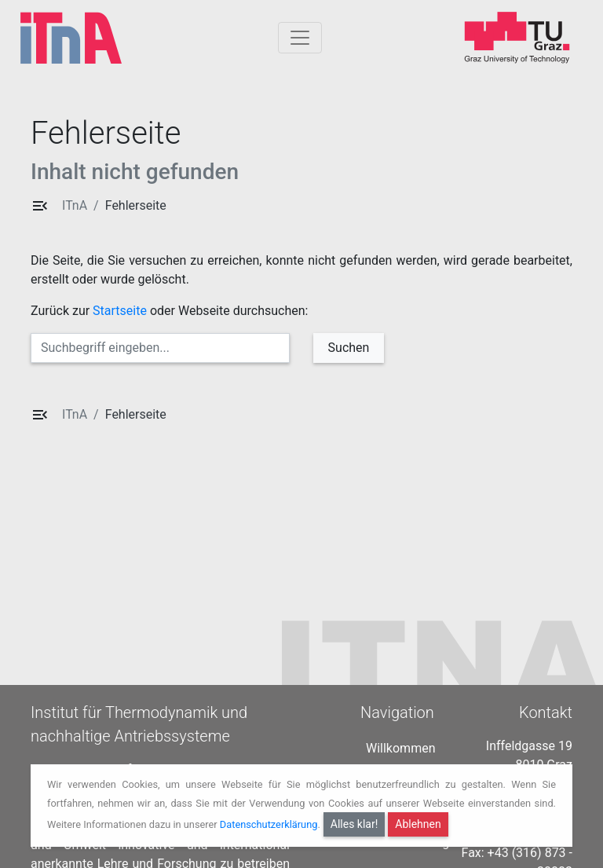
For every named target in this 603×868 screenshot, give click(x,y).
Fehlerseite (136, 205)
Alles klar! (354, 824)
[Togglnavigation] (300, 38)
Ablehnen (418, 824)
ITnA (75, 205)
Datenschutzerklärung (269, 824)
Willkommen (400, 743)
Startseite (120, 311)
